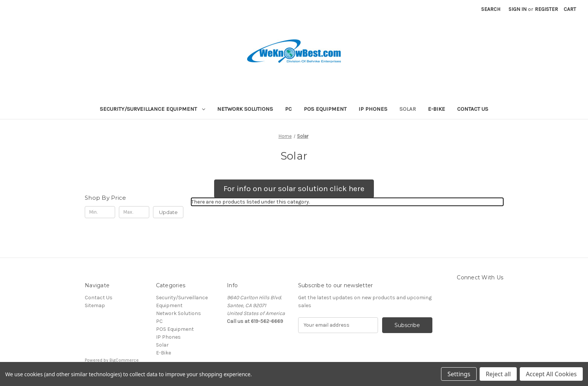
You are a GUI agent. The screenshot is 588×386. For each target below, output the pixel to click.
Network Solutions (245, 109)
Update (168, 212)
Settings (459, 374)
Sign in (517, 9)
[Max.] (134, 212)
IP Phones (373, 109)
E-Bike (436, 109)
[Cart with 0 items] (570, 9)
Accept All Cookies (551, 374)
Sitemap (95, 305)
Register (546, 9)
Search (491, 9)
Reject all (498, 374)
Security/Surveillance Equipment (153, 109)
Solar (408, 109)
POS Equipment (325, 109)
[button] (294, 189)
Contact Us (473, 109)
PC (288, 109)
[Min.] (100, 212)
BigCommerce (124, 360)
